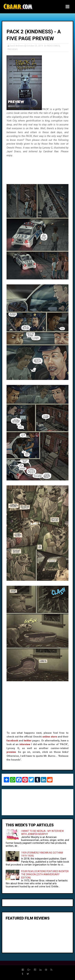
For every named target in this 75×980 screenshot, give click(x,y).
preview (11, 752)
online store (50, 737)
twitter (28, 741)
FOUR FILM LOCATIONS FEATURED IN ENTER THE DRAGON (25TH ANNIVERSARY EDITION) (45, 874)
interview (25, 744)
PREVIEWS (13, 49)
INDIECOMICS (53, 46)
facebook (12, 741)
